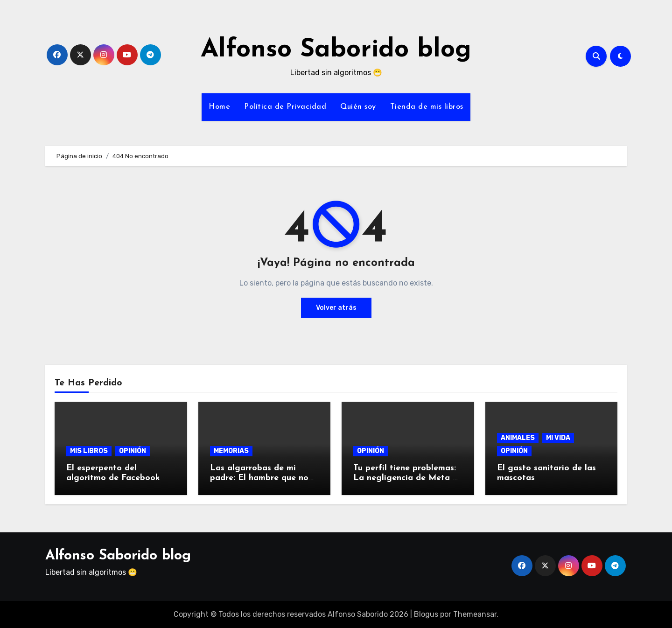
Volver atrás (336, 308)
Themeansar (475, 614)
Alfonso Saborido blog (336, 50)
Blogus (426, 614)
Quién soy (358, 107)
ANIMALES (518, 438)
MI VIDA (558, 438)
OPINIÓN (133, 451)
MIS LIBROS (89, 451)
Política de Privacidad (285, 107)
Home (219, 107)
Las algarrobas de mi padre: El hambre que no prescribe (259, 478)
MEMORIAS (231, 451)
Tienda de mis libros (427, 107)
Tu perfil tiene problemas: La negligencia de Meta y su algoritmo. (405, 478)
